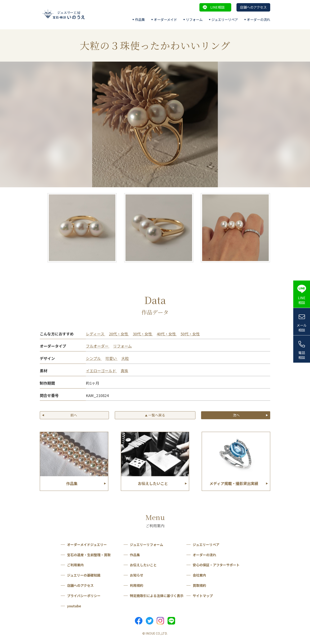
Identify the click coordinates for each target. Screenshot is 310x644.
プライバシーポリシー (84, 596)
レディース (96, 334)
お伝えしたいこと (143, 565)
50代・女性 (190, 334)
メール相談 (302, 328)
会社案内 (199, 575)
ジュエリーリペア (225, 19)
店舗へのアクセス (253, 7)
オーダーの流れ (258, 19)
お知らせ (137, 575)
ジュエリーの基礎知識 (84, 575)
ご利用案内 (75, 565)
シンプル (94, 358)
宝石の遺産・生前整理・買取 (89, 555)
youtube (74, 606)
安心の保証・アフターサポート (216, 565)
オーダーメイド (165, 19)
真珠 (124, 371)
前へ (74, 415)
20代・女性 (119, 334)
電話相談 (302, 355)
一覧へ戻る (155, 415)
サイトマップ (203, 596)
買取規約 (199, 585)
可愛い (111, 358)
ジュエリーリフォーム (147, 544)
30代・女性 (143, 334)
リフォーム (194, 19)
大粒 (125, 358)
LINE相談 (217, 7)
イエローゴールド (101, 371)
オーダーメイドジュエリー (87, 544)
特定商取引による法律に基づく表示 (157, 596)
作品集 (140, 19)
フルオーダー (98, 346)
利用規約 (137, 585)
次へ (236, 415)
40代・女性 (167, 334)
